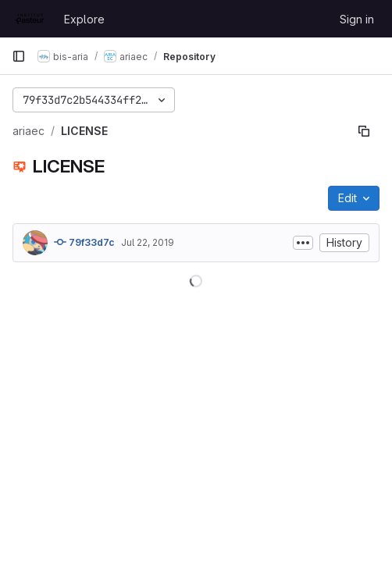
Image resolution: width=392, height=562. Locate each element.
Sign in (357, 19)
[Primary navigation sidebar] (19, 56)
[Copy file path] (364, 131)
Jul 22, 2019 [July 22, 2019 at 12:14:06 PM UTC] (148, 242)
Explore (84, 19)
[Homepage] (30, 19)
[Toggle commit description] (303, 243)
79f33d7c (84, 242)
